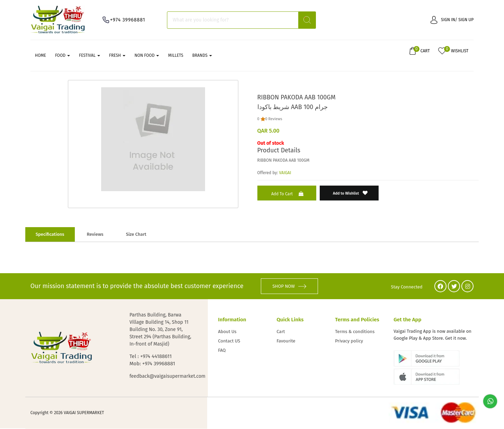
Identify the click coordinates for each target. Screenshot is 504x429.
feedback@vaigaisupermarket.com (162, 377)
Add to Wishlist (350, 193)
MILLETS (176, 56)
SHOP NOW (289, 287)
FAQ (222, 351)
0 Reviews (274, 119)
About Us (227, 332)
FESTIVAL (90, 56)
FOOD (63, 56)
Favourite (286, 342)
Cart (281, 332)
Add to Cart (288, 194)
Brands (202, 56)
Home (41, 56)
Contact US (229, 342)
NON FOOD (147, 56)
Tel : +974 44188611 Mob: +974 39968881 (152, 360)
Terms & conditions (355, 332)
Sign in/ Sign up (452, 20)
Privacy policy (349, 342)
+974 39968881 (128, 20)
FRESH (117, 56)
